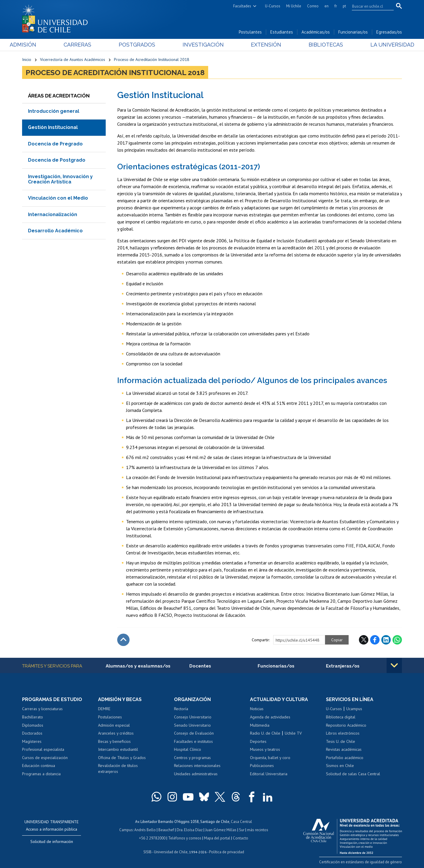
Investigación (203, 45)
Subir (123, 640)
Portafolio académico (345, 758)
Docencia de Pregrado (55, 144)
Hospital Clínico (188, 749)
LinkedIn (386, 640)
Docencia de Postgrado (57, 160)
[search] (369, 6)
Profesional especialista (43, 749)
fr (336, 6)
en (327, 6)
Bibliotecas (318, 45)
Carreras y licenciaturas (42, 709)
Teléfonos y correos (185, 838)
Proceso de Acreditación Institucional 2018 (152, 59)
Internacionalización (53, 214)
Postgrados (141, 45)
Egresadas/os (389, 32)
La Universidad (380, 45)
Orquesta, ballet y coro (270, 758)
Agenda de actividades (270, 717)
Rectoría (181, 709)
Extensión (262, 45)
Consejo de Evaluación (194, 733)
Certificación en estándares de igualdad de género (361, 862)
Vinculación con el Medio (58, 198)
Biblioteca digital (341, 717)
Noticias (257, 709)
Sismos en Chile (340, 766)
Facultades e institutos (193, 741)
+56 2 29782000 (152, 838)
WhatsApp (397, 640)
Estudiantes (282, 32)
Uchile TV (293, 733)
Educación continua (39, 766)
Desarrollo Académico (55, 231)
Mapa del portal (217, 838)
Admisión (35, 45)
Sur (242, 830)
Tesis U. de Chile (341, 741)
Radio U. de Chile (265, 733)
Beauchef (166, 830)
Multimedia (260, 725)
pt (344, 6)
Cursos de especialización (45, 758)
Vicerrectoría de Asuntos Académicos (73, 59)
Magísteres (32, 741)
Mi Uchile (294, 6)
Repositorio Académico (346, 725)
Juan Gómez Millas (221, 830)
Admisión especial (114, 725)
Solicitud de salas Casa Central (353, 774)
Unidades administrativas (196, 774)
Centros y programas (192, 758)
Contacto (241, 838)
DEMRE (104, 709)
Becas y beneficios (114, 741)
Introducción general (54, 111)
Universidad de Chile (171, 852)
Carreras (86, 45)
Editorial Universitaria (269, 774)
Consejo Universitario (193, 717)
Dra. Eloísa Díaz (190, 830)
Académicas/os (316, 32)
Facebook (375, 640)
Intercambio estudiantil (118, 749)
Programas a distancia (41, 774)
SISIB (148, 852)
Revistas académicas (344, 749)
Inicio (27, 59)
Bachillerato (33, 717)
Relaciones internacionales (197, 766)
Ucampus (354, 709)
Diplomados (33, 725)
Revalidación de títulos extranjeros (118, 768)
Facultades (242, 6)
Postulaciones (110, 717)
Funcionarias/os (353, 32)
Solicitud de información (52, 842)
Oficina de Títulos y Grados (122, 758)
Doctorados (32, 733)
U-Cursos (273, 6)
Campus (126, 830)
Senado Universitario (192, 725)
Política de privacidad (227, 852)
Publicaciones (262, 766)
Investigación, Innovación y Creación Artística (60, 179)
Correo (313, 6)
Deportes (258, 741)
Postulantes (250, 32)
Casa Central (241, 822)
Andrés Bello (145, 830)
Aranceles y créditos (116, 733)
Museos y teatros (265, 749)
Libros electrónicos (343, 733)
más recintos (258, 830)
